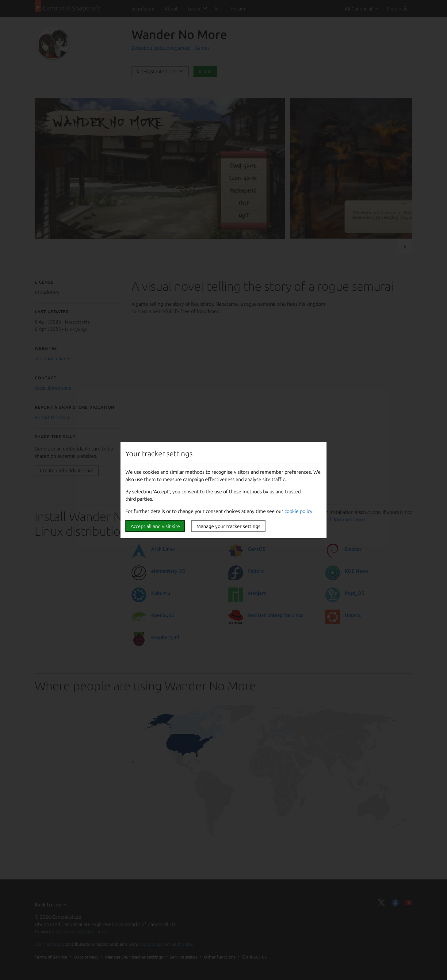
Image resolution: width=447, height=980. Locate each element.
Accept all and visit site (155, 526)
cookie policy (298, 511)
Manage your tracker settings (228, 526)
